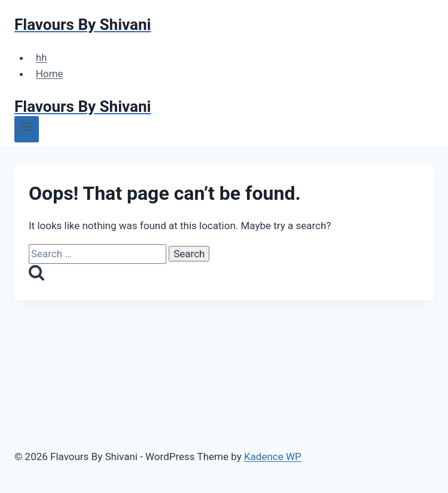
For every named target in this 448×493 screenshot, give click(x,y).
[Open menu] (27, 129)
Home (50, 74)
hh (42, 57)
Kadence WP (273, 457)
